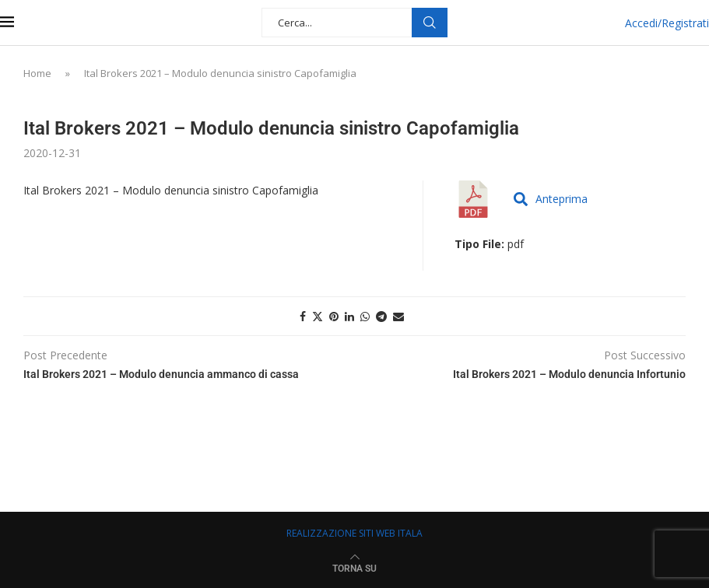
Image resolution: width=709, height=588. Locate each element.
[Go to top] (354, 567)
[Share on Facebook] (303, 316)
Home (37, 73)
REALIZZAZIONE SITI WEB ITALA (354, 533)
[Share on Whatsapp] (365, 316)
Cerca (430, 23)
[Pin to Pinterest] (334, 316)
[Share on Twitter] (318, 316)
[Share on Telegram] (381, 316)
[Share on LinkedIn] (349, 316)
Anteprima (551, 199)
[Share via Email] (398, 316)
